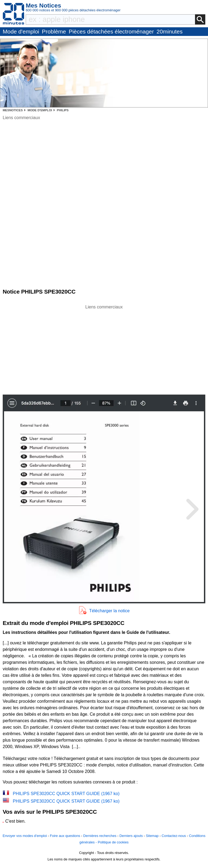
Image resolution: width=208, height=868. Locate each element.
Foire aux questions (65, 836)
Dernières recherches (100, 836)
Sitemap (152, 836)
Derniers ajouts (131, 836)
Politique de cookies (113, 842)
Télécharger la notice (109, 611)
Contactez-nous (174, 836)
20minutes (170, 31)
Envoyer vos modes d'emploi (25, 836)
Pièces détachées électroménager (111, 31)
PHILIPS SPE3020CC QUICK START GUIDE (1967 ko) (66, 794)
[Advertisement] (104, 348)
